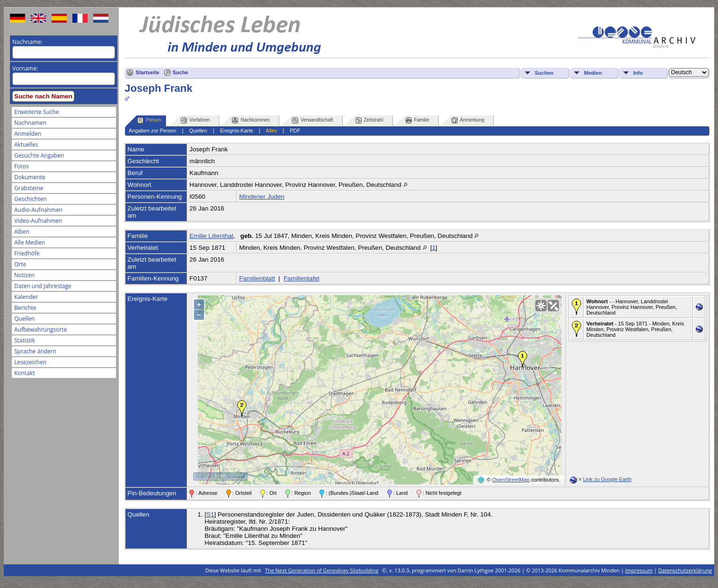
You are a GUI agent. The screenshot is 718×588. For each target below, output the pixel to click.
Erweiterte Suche (36, 112)
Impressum (639, 570)
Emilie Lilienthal (211, 236)
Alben (22, 232)
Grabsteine (29, 188)
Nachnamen (30, 123)
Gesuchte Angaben (39, 155)
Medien (593, 73)
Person (149, 120)
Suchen (544, 73)
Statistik (25, 340)
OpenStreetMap (511, 480)
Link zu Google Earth (607, 479)
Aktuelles (26, 145)
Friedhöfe (27, 253)
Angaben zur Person (152, 131)
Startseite (147, 72)
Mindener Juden (262, 197)
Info (638, 73)
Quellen (25, 319)
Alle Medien (30, 242)
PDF (295, 131)
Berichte (25, 308)
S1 (210, 514)
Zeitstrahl (369, 120)
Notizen (24, 275)
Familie (417, 120)
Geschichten (31, 199)
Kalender (26, 297)
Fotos (22, 166)
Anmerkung (468, 120)
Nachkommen (251, 120)
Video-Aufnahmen (38, 221)
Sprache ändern (35, 351)
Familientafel (301, 278)
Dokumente (30, 177)
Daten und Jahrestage (43, 286)
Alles (271, 131)
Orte (20, 264)
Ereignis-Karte (237, 131)
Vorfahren (195, 120)
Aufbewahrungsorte (40, 329)
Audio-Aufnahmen (38, 210)
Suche (181, 72)
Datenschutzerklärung (685, 570)
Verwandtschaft (312, 120)
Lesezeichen (30, 362)
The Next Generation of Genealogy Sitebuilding (322, 570)
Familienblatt (257, 278)
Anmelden (28, 134)
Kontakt (24, 373)
